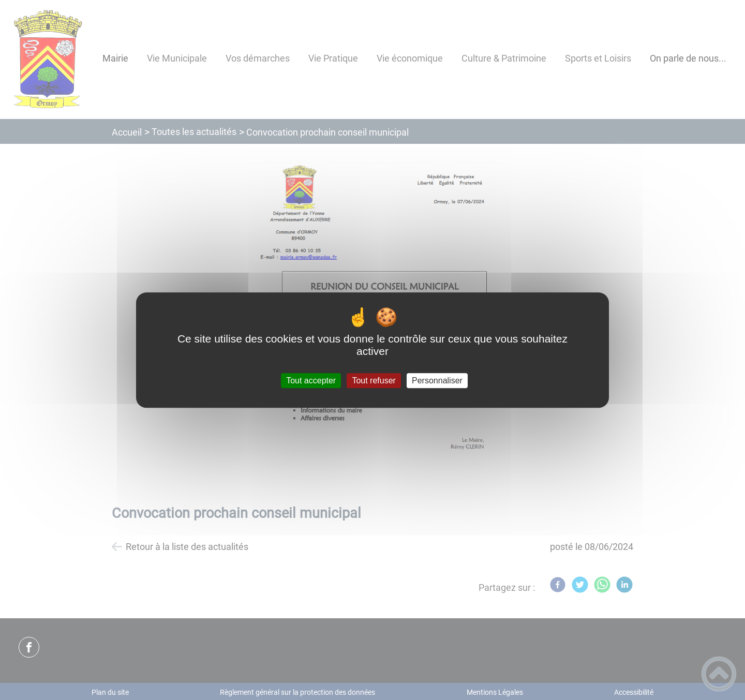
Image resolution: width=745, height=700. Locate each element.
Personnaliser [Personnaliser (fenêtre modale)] (437, 381)
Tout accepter (311, 381)
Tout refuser (374, 381)
